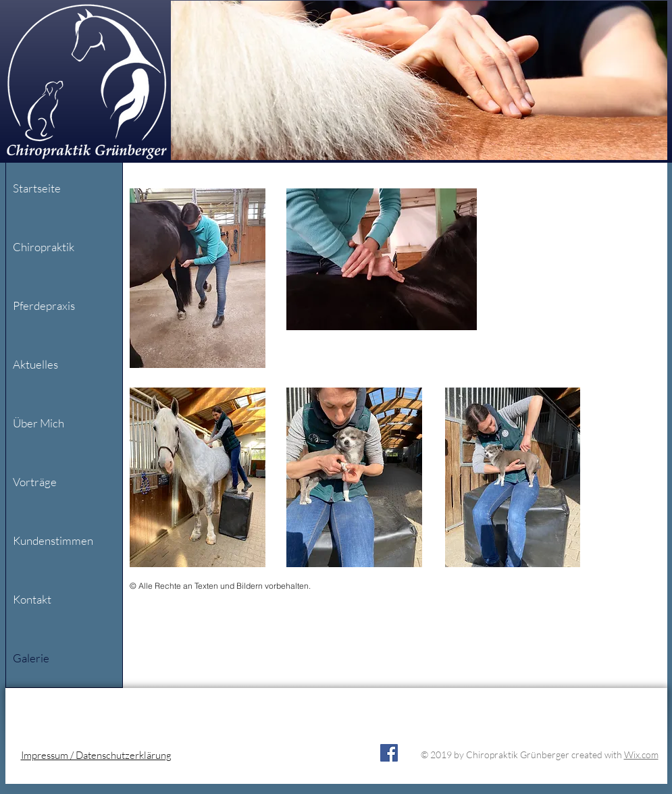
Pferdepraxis (44, 306)
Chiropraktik (44, 247)
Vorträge (35, 482)
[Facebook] (389, 753)
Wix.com (641, 755)
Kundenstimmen (53, 540)
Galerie (31, 658)
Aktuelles (35, 364)
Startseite (37, 188)
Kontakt (32, 599)
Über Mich (38, 423)
